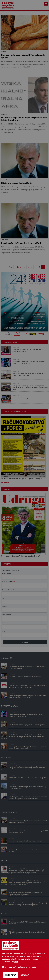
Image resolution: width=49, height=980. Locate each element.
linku (16, 962)
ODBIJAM (25, 975)
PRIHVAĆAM (10, 975)
